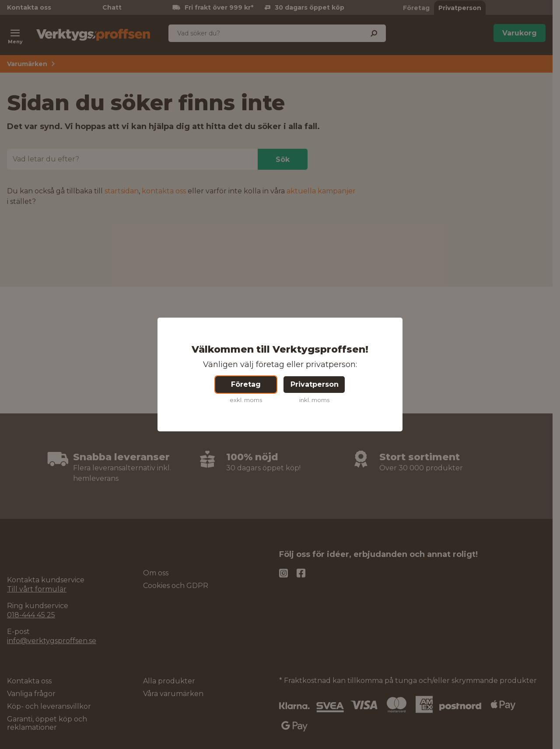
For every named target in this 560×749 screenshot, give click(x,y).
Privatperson (315, 384)
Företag (246, 384)
